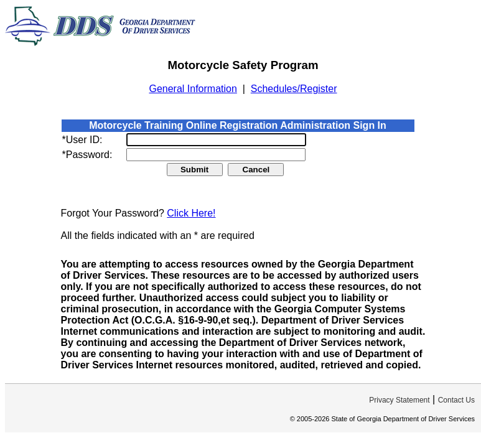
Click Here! (191, 213)
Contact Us (456, 400)
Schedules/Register (294, 89)
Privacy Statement (399, 400)
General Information (193, 89)
